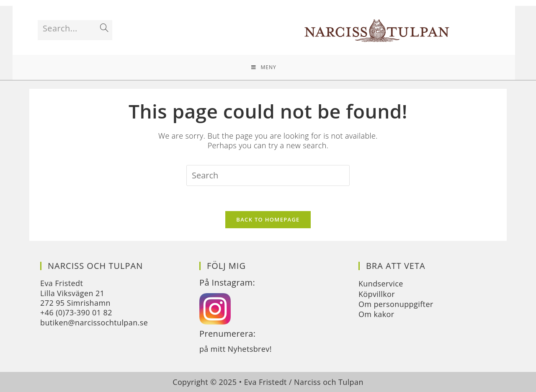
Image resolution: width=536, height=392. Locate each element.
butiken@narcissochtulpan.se (94, 322)
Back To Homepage (268, 219)
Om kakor (376, 314)
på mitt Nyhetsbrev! (236, 349)
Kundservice (381, 284)
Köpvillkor (377, 294)
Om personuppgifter (396, 304)
